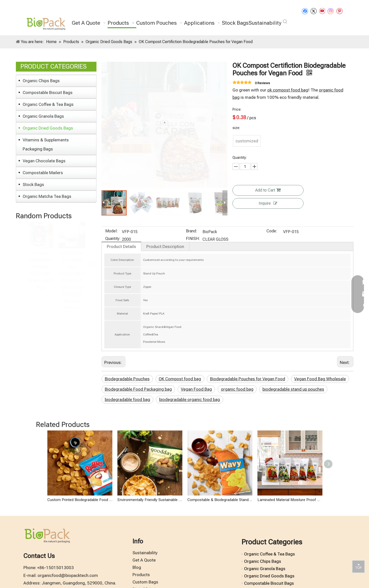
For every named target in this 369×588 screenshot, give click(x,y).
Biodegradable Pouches (127, 379)
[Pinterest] (339, 11)
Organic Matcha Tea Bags (47, 196)
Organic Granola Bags (43, 116)
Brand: (192, 231)
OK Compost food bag (180, 379)
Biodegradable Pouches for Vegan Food (248, 379)
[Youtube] (322, 11)
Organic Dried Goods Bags (48, 128)
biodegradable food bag (127, 399)
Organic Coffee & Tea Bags (48, 104)
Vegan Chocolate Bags (44, 161)
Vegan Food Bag (196, 389)
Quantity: (113, 239)
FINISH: (193, 239)
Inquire (268, 203)
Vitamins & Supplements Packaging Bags (46, 144)
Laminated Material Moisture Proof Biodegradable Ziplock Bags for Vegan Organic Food (290, 540)
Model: (112, 231)
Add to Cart (268, 190)
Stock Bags (33, 184)
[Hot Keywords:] (285, 22)
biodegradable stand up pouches (293, 389)
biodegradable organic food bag (190, 399)
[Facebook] (305, 11)
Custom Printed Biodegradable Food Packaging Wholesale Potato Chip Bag (80, 540)
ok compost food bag (288, 90)
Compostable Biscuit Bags (48, 92)
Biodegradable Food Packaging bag (138, 389)
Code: (272, 231)
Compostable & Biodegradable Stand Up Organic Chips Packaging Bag (220, 540)
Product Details (121, 246)
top (358, 566)
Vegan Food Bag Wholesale (320, 379)
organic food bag (237, 389)
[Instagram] (331, 11)
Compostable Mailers (43, 173)
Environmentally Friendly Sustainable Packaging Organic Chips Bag (150, 540)
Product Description (165, 246)
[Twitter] (313, 11)
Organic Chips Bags (41, 81)
